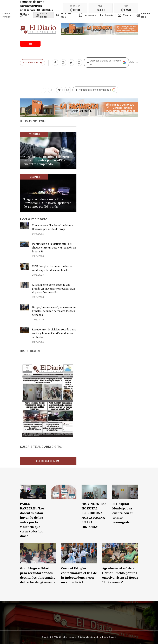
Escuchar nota (32, 63)
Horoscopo (87, 15)
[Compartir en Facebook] (55, 63)
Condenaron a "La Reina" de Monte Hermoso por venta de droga (52, 227)
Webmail (125, 15)
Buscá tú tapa (143, 15)
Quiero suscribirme (48, 461)
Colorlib (113, 637)
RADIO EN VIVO (63, 15)
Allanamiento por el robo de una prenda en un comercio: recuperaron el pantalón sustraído (53, 288)
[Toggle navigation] (30, 44)
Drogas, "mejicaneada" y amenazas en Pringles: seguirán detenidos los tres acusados (54, 311)
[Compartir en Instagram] (63, 63)
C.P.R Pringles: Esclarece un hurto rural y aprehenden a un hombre (52, 268)
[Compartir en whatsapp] (79, 63)
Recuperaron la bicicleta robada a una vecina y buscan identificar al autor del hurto (54, 333)
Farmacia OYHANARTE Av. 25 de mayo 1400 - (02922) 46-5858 (37, 10)
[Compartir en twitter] (71, 63)
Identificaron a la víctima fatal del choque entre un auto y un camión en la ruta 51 (54, 248)
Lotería (107, 15)
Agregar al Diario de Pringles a (106, 62)
